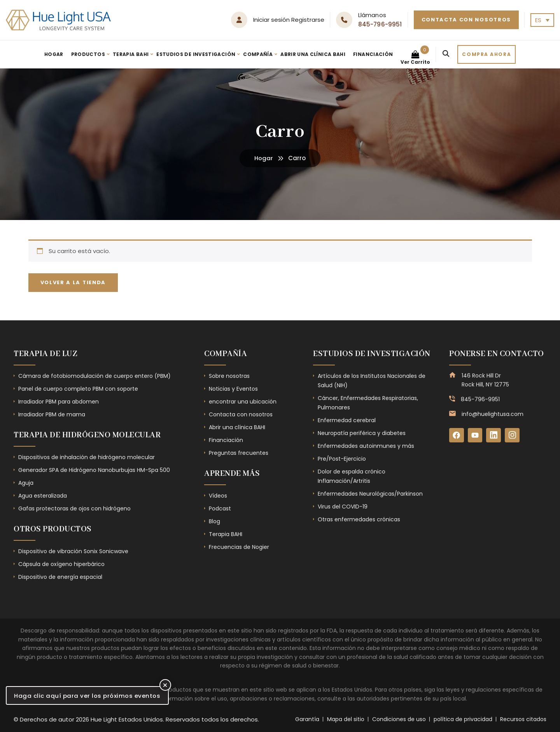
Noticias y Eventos (233, 389)
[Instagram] (513, 435)
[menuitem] (542, 20)
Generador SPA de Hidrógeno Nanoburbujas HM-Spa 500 (94, 470)
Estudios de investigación (196, 54)
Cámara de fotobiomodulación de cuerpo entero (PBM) (94, 376)
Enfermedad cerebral (347, 420)
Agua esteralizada (43, 496)
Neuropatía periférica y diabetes (362, 433)
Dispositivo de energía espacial (60, 577)
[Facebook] (457, 435)
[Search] (446, 54)
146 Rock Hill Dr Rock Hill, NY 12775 (485, 380)
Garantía (307, 719)
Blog (214, 521)
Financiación (373, 54)
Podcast (220, 508)
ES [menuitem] (538, 20)
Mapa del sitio (346, 719)
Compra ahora (486, 54)
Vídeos (218, 496)
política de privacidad (463, 719)
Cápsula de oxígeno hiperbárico (61, 564)
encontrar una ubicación (243, 402)
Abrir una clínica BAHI (313, 54)
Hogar (54, 54)
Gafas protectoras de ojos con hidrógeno (74, 508)
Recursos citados (523, 719)
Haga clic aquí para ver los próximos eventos (87, 696)
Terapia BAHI (131, 54)
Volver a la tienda (73, 282)
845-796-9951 (380, 24)
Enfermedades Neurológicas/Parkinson (370, 494)
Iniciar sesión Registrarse (289, 20)
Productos (88, 54)
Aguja (26, 483)
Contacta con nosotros (466, 20)
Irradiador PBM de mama (52, 414)
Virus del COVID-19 (343, 507)
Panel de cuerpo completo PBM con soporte (78, 389)
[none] (542, 20)
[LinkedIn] (494, 435)
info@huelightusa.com (493, 414)
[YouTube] (475, 435)
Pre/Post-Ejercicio (342, 459)
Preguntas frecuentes (239, 453)
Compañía (258, 54)
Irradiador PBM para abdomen (59, 402)
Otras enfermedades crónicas (359, 519)
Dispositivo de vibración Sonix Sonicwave (73, 551)
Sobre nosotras (229, 376)
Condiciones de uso (399, 719)
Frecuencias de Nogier (239, 547)
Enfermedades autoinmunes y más (366, 446)
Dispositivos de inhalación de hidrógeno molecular (87, 457)
